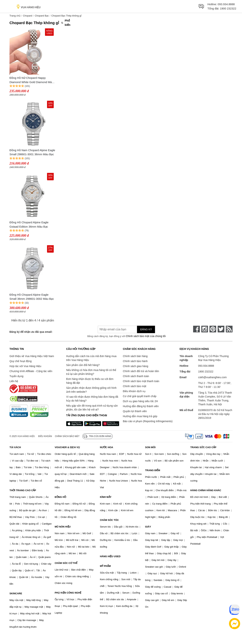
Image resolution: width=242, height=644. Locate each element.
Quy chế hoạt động (21, 361)
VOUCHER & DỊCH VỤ (67, 447)
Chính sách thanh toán (136, 376)
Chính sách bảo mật (135, 386)
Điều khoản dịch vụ (134, 391)
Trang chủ (15, 16)
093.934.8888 (226, 4)
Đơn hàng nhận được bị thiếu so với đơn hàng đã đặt (90, 381)
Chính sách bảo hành (135, 361)
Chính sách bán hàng (135, 356)
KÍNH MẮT (106, 497)
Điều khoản (45, 436)
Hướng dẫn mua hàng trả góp (140, 416)
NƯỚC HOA (106, 447)
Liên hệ (14, 381)
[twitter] (221, 329)
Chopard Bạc (42, 16)
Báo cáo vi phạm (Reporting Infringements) (148, 421)
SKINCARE (16, 593)
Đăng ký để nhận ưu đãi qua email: (31, 332)
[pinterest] (213, 329)
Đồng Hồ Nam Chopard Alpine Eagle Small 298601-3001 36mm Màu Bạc (32, 152)
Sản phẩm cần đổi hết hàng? (83, 365)
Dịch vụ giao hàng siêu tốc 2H (140, 401)
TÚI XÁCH (15, 447)
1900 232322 (228, 8)
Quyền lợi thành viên (135, 411)
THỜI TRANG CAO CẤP (23, 490)
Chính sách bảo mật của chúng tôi (146, 336)
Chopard (28, 16)
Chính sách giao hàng (135, 366)
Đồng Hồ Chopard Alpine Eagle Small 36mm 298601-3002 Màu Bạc (32, 297)
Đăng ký (146, 329)
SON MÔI (150, 447)
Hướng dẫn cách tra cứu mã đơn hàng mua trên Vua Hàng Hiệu (91, 358)
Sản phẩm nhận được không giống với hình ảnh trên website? (91, 390)
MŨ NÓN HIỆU (63, 527)
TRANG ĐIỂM (153, 470)
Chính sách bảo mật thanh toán (141, 381)
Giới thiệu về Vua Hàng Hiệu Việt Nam (32, 356)
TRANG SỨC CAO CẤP (203, 447)
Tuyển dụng (16, 376)
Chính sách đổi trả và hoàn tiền (141, 371)
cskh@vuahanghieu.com (212, 377)
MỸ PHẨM (105, 566)
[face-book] (196, 329)
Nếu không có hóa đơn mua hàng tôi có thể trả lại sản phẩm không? (91, 372)
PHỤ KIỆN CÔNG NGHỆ (68, 593)
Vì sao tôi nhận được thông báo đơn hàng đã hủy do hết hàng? (92, 399)
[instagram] (205, 329)
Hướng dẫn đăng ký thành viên (141, 406)
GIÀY (148, 527)
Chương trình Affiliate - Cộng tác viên (31, 371)
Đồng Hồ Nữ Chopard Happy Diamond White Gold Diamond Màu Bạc (31, 80)
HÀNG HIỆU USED (110, 556)
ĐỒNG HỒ (60, 497)
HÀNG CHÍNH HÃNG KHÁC (206, 490)
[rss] (229, 329)
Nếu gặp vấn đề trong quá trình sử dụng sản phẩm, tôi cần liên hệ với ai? (92, 408)
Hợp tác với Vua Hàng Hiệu (25, 366)
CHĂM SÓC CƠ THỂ (66, 563)
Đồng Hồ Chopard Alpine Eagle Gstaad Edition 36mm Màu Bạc (29, 224)
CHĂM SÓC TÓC (109, 520)
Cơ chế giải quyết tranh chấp (140, 396)
